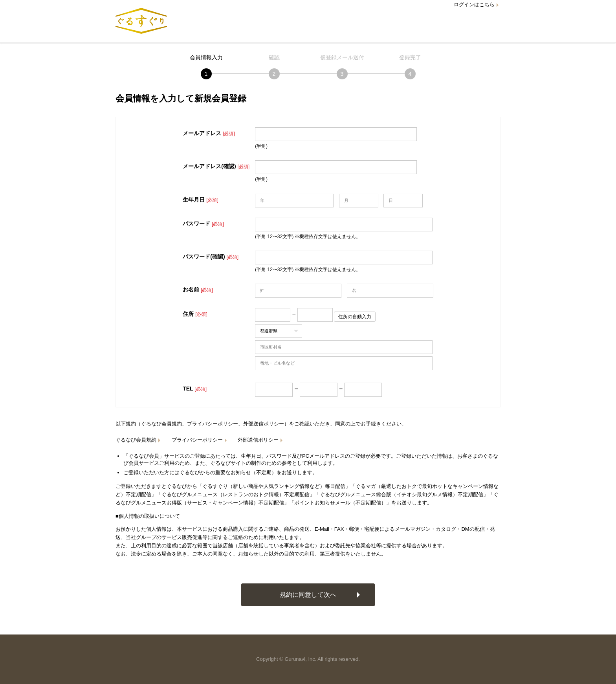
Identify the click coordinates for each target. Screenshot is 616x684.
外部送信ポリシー (258, 440)
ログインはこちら (474, 5)
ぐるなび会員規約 (136, 440)
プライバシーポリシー (197, 440)
